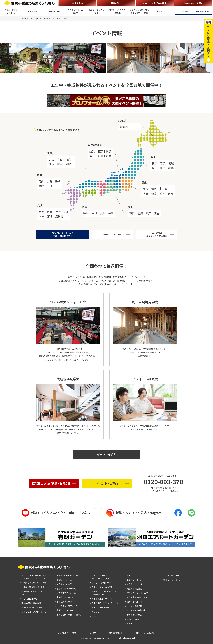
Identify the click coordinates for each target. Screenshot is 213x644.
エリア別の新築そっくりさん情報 (157, 234)
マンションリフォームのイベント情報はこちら (62, 234)
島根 (58, 181)
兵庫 (60, 159)
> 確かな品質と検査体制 (30, 603)
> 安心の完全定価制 (28, 599)
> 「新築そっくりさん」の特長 (33, 583)
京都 (68, 159)
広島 (49, 181)
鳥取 (41, 186)
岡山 (41, 181)
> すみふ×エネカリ (63, 584)
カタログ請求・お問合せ (51, 483)
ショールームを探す (193, 3)
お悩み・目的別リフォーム (11, 11)
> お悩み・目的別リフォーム (67, 575)
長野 (100, 151)
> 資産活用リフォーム (64, 610)
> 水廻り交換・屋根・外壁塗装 (68, 615)
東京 (145, 189)
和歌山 (69, 164)
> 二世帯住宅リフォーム (65, 593)
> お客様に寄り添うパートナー (33, 587)
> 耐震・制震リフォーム (65, 589)
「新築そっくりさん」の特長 (118, 11)
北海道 (124, 127)
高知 (111, 213)
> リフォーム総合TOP (170, 575)
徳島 (86, 213)
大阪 (51, 159)
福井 (109, 156)
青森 (154, 163)
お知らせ (161, 11)
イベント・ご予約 (107, 483)
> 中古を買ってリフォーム (66, 602)
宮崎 (50, 216)
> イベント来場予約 (134, 606)
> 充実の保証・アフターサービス (34, 612)
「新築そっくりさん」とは (97, 11)
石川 (100, 156)
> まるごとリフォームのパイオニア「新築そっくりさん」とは (35, 577)
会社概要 (93, 633)
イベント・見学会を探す (155, 3)
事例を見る (78, 3)
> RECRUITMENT (133, 619)
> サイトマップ (132, 623)
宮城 (171, 163)
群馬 (170, 193)
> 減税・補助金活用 (134, 589)
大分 (41, 216)
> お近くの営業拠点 (134, 615)
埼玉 (145, 193)
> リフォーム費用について (101, 583)
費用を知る (116, 3)
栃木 (162, 193)
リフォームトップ (25, 18)
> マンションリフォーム (171, 580)
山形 (163, 168)
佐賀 (50, 212)
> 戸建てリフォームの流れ (101, 587)
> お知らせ (95, 612)
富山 (92, 156)
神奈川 (155, 189)
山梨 (92, 151)
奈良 (60, 164)
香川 (94, 213)
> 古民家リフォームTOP (65, 597)
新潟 (109, 151)
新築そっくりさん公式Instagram (134, 513)
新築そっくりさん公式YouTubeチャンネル (56, 513)
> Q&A (93, 616)
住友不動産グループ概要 (67, 633)
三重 (157, 213)
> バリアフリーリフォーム (66, 606)
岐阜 (149, 213)
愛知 (140, 213)
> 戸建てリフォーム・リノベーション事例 (100, 577)
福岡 (41, 212)
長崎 (58, 212)
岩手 (163, 163)
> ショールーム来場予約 (136, 610)
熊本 (66, 212)
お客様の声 (33, 11)
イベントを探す (106, 454)
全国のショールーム (112, 234)
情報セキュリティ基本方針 (145, 633)
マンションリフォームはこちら (195, 11)
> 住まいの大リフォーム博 (137, 593)
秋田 (154, 168)
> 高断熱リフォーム (63, 580)
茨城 (154, 193)
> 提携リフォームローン (100, 607)
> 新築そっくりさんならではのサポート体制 (103, 593)
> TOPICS (129, 575)
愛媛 (103, 213)
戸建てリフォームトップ (44, 18)
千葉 (165, 189)
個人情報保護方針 (116, 633)
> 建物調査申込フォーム (136, 602)
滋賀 (51, 164)
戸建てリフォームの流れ (75, 11)
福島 (171, 168)
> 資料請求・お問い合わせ (137, 597)
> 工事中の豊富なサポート (31, 607)
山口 (49, 186)
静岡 (132, 213)
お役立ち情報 (54, 11)
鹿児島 (59, 216)
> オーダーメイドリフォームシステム (32, 593)
